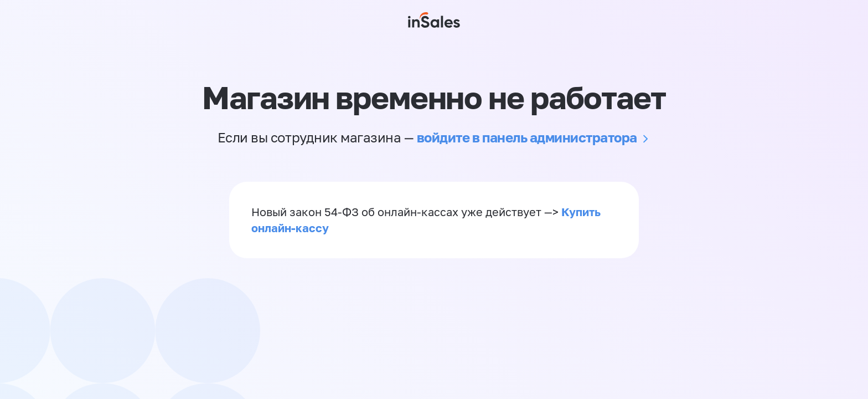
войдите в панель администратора (527, 137)
